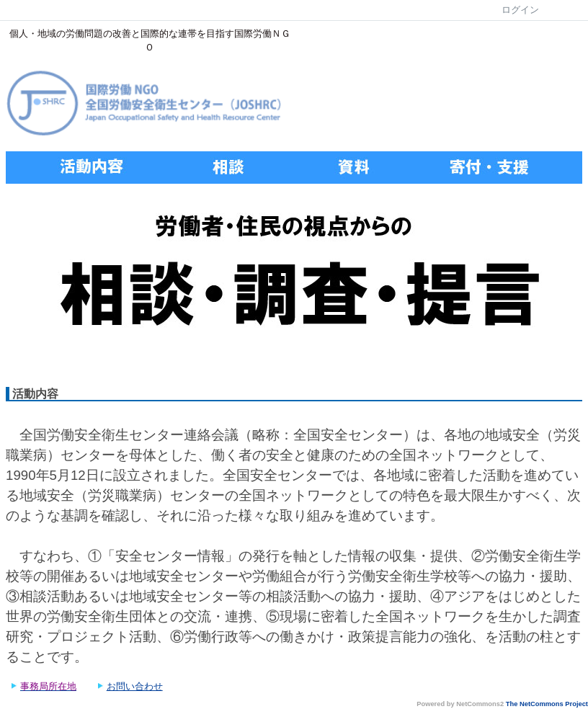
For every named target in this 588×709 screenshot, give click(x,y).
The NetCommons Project (547, 704)
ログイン (520, 10)
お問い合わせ (135, 686)
